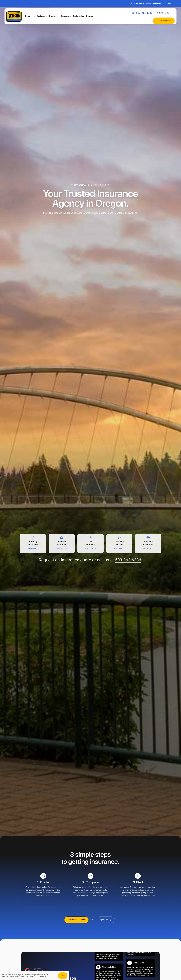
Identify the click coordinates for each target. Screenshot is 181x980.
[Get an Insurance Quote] (164, 21)
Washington (100, 213)
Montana (119, 213)
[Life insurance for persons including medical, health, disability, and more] (90, 544)
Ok (63, 976)
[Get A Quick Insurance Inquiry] (106, 920)
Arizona (133, 213)
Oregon (89, 213)
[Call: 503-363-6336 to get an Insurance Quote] (142, 13)
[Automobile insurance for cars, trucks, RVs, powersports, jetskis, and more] (62, 544)
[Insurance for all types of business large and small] (148, 544)
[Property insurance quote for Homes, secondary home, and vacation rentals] (33, 544)
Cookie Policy (41, 976)
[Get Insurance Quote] (76, 920)
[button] (175, 3)
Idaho (110, 213)
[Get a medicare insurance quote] (119, 544)
